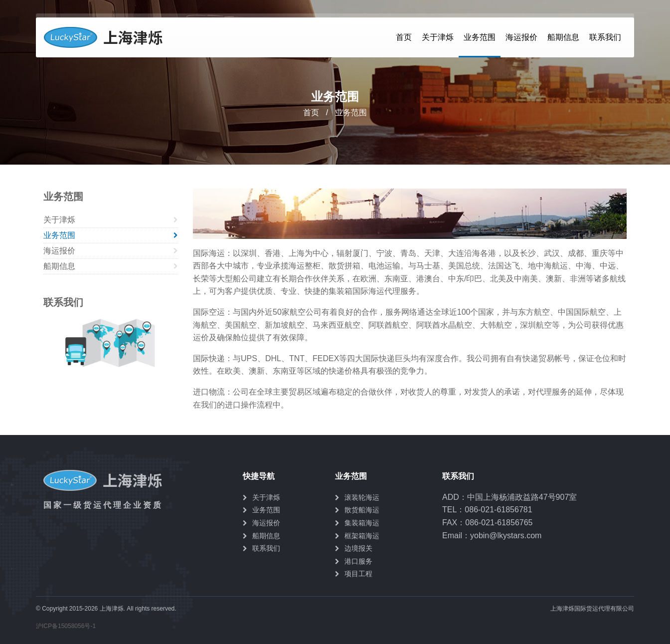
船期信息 (563, 37)
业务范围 (480, 37)
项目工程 (358, 574)
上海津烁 (107, 37)
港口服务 (358, 561)
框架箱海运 (362, 536)
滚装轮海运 (362, 497)
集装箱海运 (362, 523)
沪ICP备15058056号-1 (66, 626)
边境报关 (358, 548)
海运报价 (521, 37)
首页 (404, 37)
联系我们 (605, 37)
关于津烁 (438, 37)
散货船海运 (362, 510)
